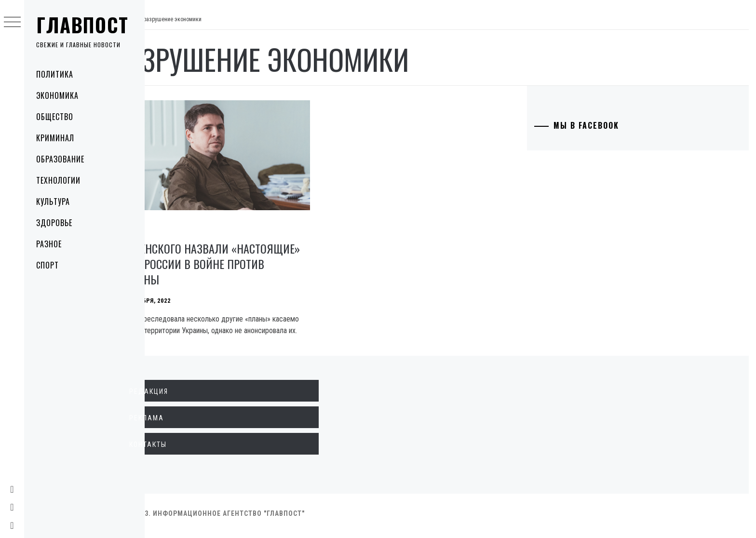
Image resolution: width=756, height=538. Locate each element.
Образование (60, 159)
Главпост (82, 25)
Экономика (57, 95)
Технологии (58, 180)
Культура (53, 202)
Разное (49, 244)
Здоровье (54, 223)
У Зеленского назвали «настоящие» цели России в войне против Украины (242, 257)
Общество (55, 117)
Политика (55, 74)
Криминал (55, 138)
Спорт (47, 265)
